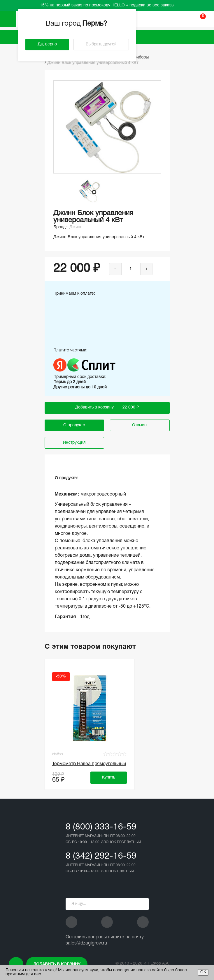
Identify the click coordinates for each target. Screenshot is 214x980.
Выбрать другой (101, 44)
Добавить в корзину (57, 964)
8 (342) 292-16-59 (101, 856)
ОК (203, 972)
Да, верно (47, 44)
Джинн (76, 227)
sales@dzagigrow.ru (86, 943)
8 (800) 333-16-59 (101, 827)
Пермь (95, 24)
